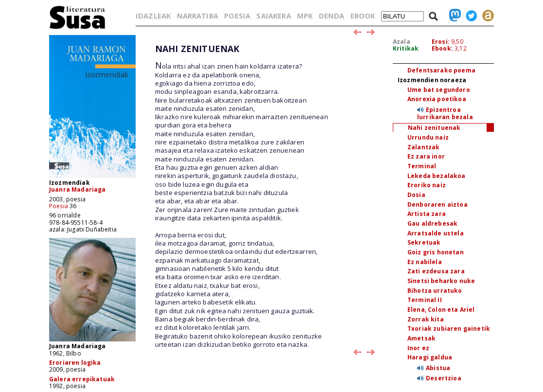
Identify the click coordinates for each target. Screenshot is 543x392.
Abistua (438, 368)
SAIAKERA (273, 16)
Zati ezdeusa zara (436, 271)
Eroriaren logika (75, 363)
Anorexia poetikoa (437, 99)
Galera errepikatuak (82, 379)
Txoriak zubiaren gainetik (449, 329)
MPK (305, 16)
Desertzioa (444, 378)
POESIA (237, 16)
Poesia (59, 206)
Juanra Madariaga (78, 189)
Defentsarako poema (441, 70)
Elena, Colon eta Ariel (441, 310)
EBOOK (363, 16)
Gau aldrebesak (432, 223)
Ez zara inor (426, 156)
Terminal (422, 166)
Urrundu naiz (428, 137)
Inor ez (418, 348)
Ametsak (421, 338)
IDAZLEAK (153, 16)
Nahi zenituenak (434, 128)
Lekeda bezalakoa (437, 176)
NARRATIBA (198, 16)
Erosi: (441, 42)
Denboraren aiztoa (438, 205)
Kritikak (406, 48)
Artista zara (427, 214)
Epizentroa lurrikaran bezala (445, 113)
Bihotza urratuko (435, 291)
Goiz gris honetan (436, 252)
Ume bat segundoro (439, 90)
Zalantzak (423, 147)
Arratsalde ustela (436, 233)
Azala (402, 42)
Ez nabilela (425, 262)
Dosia (416, 195)
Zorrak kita (426, 319)
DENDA (332, 16)
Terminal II (425, 300)
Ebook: (442, 48)
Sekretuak (424, 242)
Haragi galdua (430, 357)
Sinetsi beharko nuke (441, 281)
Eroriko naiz (427, 185)
